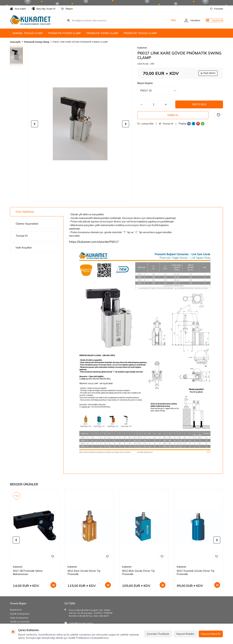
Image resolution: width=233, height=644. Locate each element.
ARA (166, 20)
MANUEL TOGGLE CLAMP (28, 33)
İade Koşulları (24, 248)
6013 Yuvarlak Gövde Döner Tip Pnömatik (196, 573)
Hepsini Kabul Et (211, 634)
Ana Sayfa (18, 9)
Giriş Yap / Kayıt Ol (43, 9)
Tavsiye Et (166, 127)
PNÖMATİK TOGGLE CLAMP (140, 33)
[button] (35, 124)
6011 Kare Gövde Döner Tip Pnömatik (84, 573)
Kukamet (142, 48)
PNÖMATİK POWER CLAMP (65, 33)
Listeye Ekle (146, 127)
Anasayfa (15, 42)
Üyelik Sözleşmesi (20, 614)
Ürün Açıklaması (25, 212)
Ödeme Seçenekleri (27, 224)
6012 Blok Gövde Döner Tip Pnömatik (138, 573)
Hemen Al (173, 117)
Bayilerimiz (16, 610)
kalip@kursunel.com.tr (81, 623)
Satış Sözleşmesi (19, 618)
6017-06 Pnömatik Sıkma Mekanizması (28, 573)
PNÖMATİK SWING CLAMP (102, 33)
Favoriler (217, 9)
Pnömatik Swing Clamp (37, 42)
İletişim (67, 9)
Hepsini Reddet (185, 634)
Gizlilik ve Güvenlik (20, 622)
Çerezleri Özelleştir (158, 634)
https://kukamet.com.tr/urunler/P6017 (94, 242)
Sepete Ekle (199, 106)
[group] (80, 124)
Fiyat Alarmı (207, 73)
